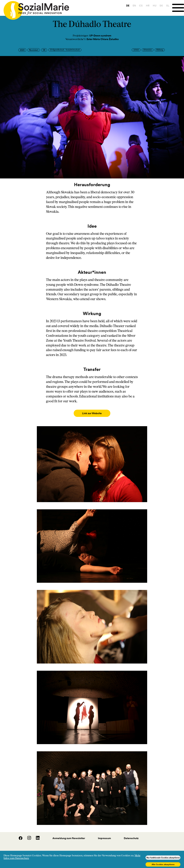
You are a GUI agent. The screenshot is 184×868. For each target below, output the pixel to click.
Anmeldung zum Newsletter (69, 835)
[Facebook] (19, 836)
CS (141, 6)
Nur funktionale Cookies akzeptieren (163, 858)
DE (128, 6)
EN (134, 6)
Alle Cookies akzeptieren (163, 864)
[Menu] (178, 8)
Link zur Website (92, 413)
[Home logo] (34, 9)
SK (161, 6)
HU (155, 6)
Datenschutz (131, 835)
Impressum (104, 835)
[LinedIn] (36, 836)
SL (168, 6)
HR (148, 6)
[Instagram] (27, 836)
